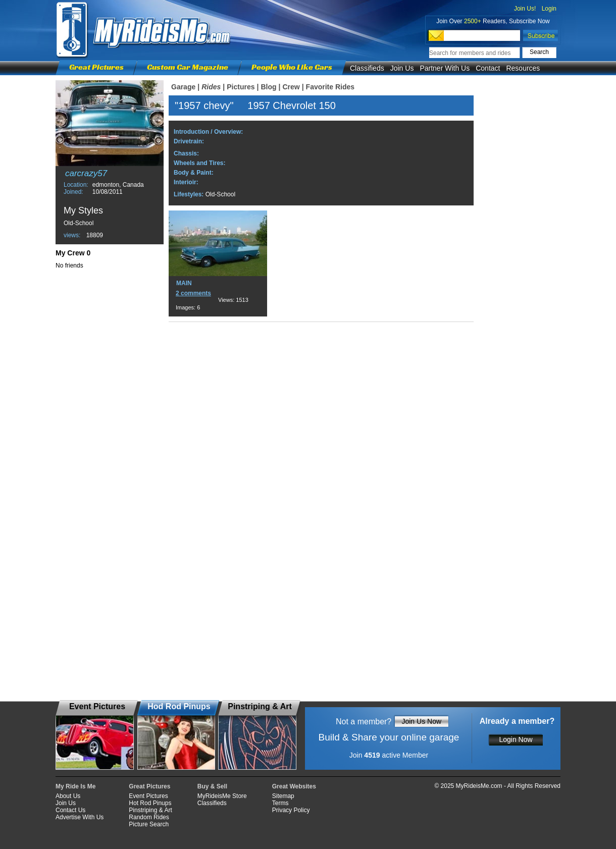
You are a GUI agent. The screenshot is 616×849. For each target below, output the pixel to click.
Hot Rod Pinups (150, 803)
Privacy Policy (291, 810)
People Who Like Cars (292, 67)
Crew (291, 87)
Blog (268, 87)
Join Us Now (421, 721)
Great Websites (294, 786)
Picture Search (149, 824)
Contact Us (70, 810)
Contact (488, 68)
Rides (211, 87)
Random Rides (149, 817)
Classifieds (367, 68)
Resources (523, 68)
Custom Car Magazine (188, 67)
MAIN (184, 283)
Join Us (402, 68)
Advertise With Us (80, 817)
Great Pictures (96, 67)
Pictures (241, 87)
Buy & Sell (212, 786)
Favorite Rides (330, 87)
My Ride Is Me (75, 786)
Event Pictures (148, 796)
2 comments (193, 293)
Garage (183, 87)
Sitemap (283, 796)
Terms (280, 803)
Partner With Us (445, 68)
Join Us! (525, 9)
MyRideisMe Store (222, 796)
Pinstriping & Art (150, 810)
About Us (68, 796)
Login (549, 9)
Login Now (516, 739)
